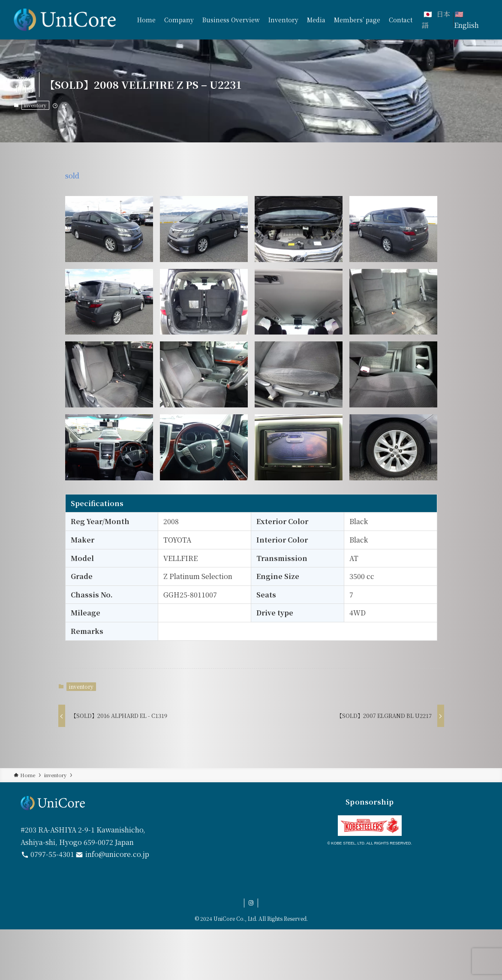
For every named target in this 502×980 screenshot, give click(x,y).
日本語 (436, 20)
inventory (35, 105)
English (466, 25)
